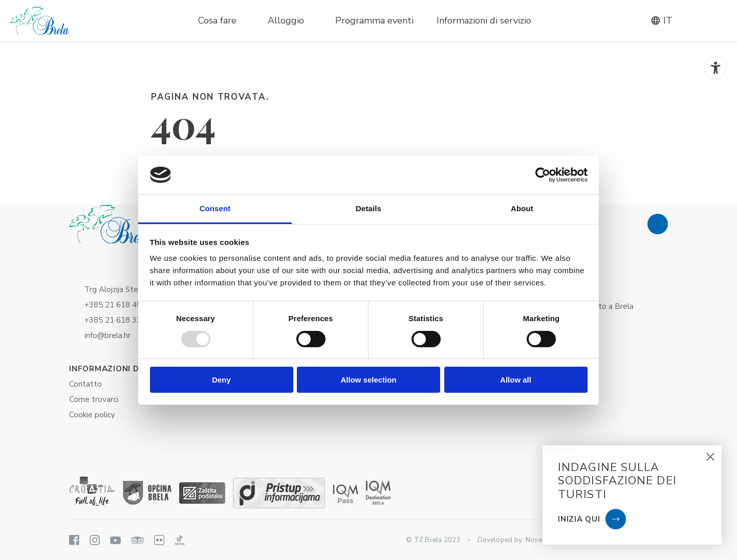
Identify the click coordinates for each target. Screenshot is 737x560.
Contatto (85, 384)
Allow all (516, 380)
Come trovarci (94, 399)
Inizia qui (579, 519)
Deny (221, 380)
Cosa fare (217, 20)
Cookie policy (92, 415)
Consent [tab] (215, 208)
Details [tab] (368, 208)
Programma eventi (374, 20)
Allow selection (368, 380)
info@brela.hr (107, 335)
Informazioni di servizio (484, 20)
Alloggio (286, 20)
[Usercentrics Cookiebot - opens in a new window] (543, 175)
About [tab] (522, 208)
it (662, 20)
